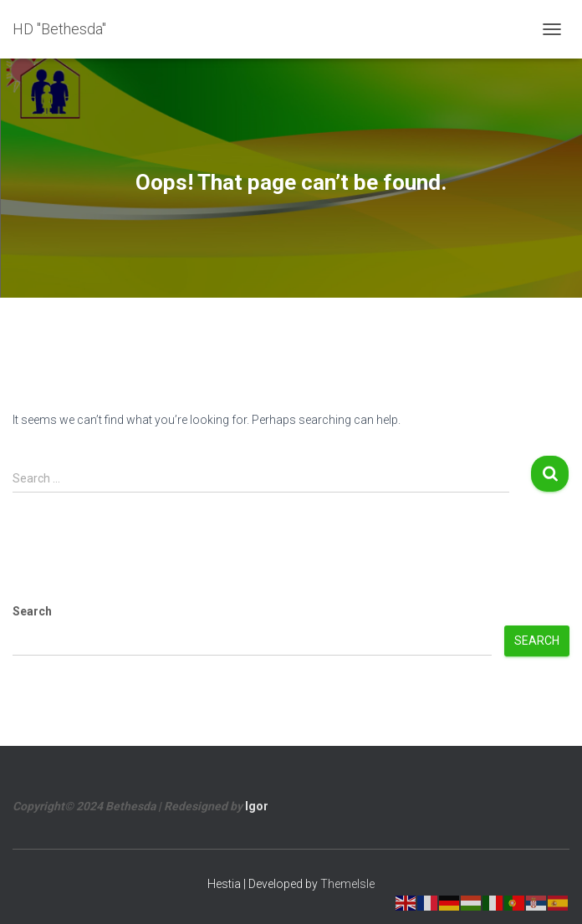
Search (32, 611)
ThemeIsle (347, 884)
